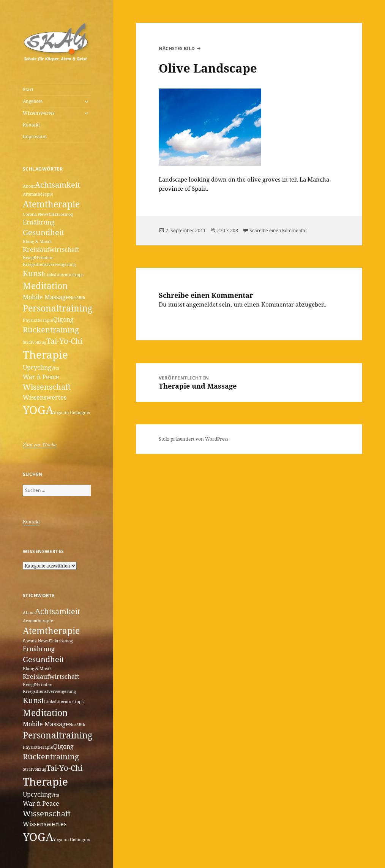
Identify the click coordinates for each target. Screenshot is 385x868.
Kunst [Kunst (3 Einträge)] (33, 273)
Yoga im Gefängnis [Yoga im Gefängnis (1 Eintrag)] (72, 413)
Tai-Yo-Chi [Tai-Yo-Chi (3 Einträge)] (64, 341)
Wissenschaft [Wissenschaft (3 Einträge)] (47, 387)
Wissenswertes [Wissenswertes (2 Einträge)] (45, 397)
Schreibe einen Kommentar (278, 230)
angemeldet (202, 304)
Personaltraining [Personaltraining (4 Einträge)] (58, 308)
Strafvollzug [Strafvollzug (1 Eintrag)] (35, 342)
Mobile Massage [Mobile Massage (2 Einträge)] (46, 297)
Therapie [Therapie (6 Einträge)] (45, 354)
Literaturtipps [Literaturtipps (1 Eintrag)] (69, 275)
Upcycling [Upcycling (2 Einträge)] (37, 367)
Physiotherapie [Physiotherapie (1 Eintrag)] (38, 320)
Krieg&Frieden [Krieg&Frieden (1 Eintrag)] (38, 258)
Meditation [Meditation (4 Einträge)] (45, 286)
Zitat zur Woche (40, 445)
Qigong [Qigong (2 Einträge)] (63, 319)
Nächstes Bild (177, 48)
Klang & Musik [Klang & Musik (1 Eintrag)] (37, 242)
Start (28, 89)
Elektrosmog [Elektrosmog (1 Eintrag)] (61, 214)
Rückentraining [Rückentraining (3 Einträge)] (51, 330)
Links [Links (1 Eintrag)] (50, 275)
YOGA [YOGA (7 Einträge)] (38, 410)
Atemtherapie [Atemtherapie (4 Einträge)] (51, 204)
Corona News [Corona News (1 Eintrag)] (36, 214)
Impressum (35, 137)
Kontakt (31, 125)
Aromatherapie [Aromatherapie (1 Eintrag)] (38, 194)
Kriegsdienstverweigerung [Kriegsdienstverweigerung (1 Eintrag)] (49, 264)
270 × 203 (228, 230)
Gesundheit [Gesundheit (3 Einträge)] (43, 232)
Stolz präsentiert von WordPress (193, 439)
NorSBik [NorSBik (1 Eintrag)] (77, 298)
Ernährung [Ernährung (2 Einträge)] (39, 222)
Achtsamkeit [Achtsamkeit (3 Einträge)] (58, 185)
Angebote (33, 101)
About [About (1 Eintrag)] (29, 186)
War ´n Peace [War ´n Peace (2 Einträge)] (41, 377)
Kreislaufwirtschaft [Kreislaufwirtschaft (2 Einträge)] (51, 250)
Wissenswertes (39, 113)
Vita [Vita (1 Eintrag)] (55, 368)
